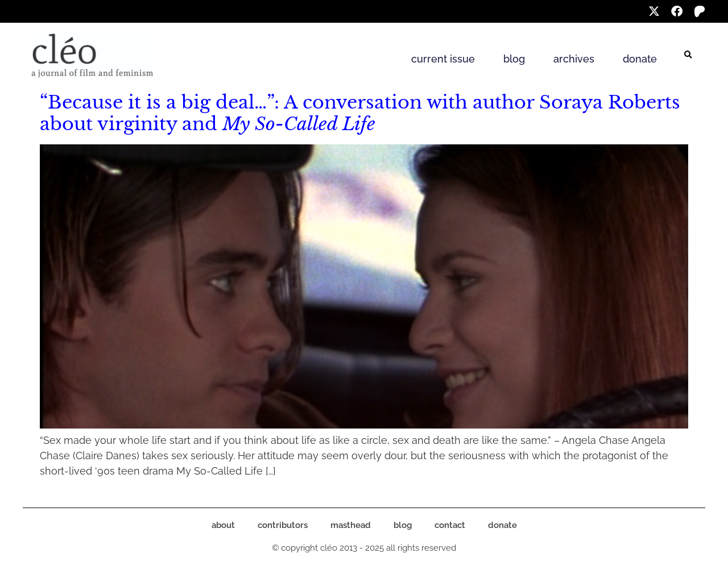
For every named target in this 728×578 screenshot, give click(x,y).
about (223, 525)
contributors (283, 525)
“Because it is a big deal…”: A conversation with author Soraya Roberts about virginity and (360, 113)
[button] (688, 55)
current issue (443, 59)
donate (640, 59)
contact (450, 525)
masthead (351, 525)
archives (574, 59)
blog (514, 59)
